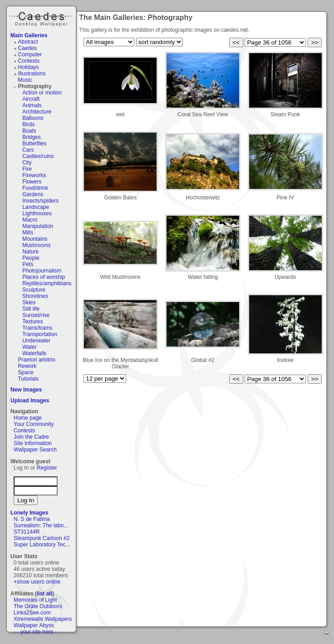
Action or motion (42, 93)
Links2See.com (32, 613)
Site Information (33, 443)
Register (47, 468)
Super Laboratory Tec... (42, 545)
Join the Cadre (31, 437)
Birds (28, 124)
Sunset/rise (36, 315)
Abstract (28, 42)
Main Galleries (29, 35)
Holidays (29, 67)
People (31, 258)
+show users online (37, 582)
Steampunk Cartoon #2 (42, 538)
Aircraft (31, 99)
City (27, 163)
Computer (30, 54)
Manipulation (38, 226)
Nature (30, 252)
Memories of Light (35, 600)
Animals (32, 105)
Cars (28, 150)
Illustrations (32, 74)
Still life (31, 309)
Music (25, 80)
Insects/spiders (40, 201)
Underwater (36, 341)
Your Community (34, 424)
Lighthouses (37, 213)
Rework (27, 366)
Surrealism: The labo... (41, 525)
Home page (28, 418)
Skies (29, 302)
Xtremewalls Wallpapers (43, 619)
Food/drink (35, 188)
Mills (28, 233)
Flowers (32, 182)
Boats (29, 131)
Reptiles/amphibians (47, 283)
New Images (26, 390)
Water (29, 347)
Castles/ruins (38, 156)
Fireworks (34, 175)
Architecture (37, 112)
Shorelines (35, 296)
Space (26, 372)
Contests (29, 61)
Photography (35, 86)
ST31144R (27, 532)
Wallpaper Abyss (34, 625)
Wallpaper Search (35, 450)
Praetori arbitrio (37, 360)
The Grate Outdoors (38, 606)
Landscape (36, 207)
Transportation (40, 334)
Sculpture (34, 290)
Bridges (32, 137)
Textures (32, 322)
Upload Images (30, 401)
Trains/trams (37, 328)
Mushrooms (37, 245)
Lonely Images (29, 513)
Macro (30, 220)
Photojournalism (42, 271)
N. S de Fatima (32, 519)
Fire (27, 169)
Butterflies (34, 144)
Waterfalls (34, 353)
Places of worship (44, 277)
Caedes (42, 18)
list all (44, 594)
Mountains (35, 239)
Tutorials (29, 379)
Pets (28, 264)
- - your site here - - (37, 632)
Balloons (33, 118)
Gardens (33, 194)
